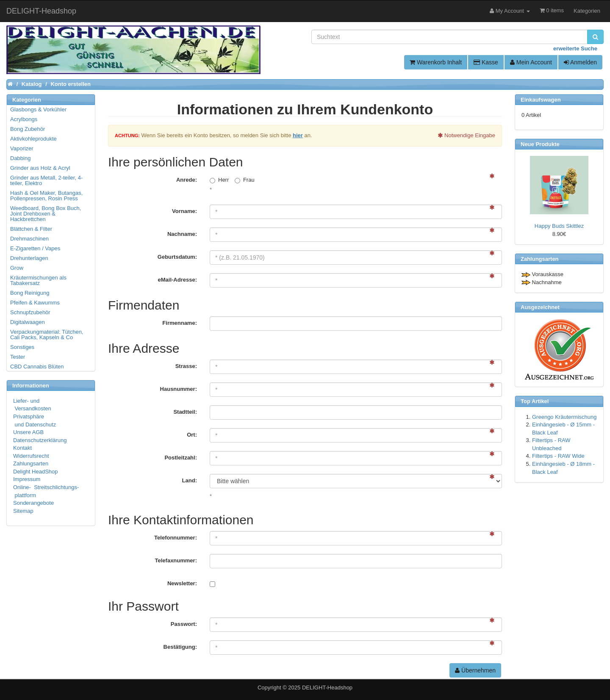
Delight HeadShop (36, 472)
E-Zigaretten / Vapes (35, 248)
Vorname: (184, 211)
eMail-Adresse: (177, 280)
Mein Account (531, 62)
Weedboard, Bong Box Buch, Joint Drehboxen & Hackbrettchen (46, 214)
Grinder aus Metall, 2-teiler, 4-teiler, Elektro (46, 180)
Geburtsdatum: (177, 257)
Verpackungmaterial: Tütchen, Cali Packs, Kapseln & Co (47, 335)
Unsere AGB (28, 432)
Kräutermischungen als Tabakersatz (38, 280)
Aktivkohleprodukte (33, 139)
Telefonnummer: (176, 538)
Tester (18, 357)
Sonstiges (22, 347)
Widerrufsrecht (31, 456)
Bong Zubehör (28, 129)
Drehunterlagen (29, 258)
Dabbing (20, 158)
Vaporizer (22, 148)
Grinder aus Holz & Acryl (40, 168)
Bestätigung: (180, 647)
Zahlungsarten (31, 463)
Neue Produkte (540, 144)
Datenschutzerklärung (40, 440)
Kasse (486, 62)
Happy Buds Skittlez (559, 226)
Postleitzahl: (181, 458)
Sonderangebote (33, 503)
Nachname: (182, 234)
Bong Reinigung (30, 293)
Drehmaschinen (29, 239)
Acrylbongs (24, 119)
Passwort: (184, 624)
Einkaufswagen (541, 100)
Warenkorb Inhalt (436, 62)
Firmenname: (180, 323)
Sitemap (23, 511)
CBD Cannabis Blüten (37, 367)
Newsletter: (182, 583)
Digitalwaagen (28, 322)
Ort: (192, 435)
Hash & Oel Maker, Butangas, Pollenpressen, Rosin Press (46, 196)
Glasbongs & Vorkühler (38, 109)
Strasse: (186, 366)
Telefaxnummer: (176, 560)
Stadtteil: (185, 412)
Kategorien (587, 11)
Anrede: (187, 180)
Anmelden (580, 62)
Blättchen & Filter (31, 229)
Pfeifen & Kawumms (35, 303)
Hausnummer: (179, 389)
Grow (17, 268)
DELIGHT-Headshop (327, 688)
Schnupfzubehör (30, 312)
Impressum (27, 479)
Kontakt (22, 448)
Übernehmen (475, 670)
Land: (190, 480)
